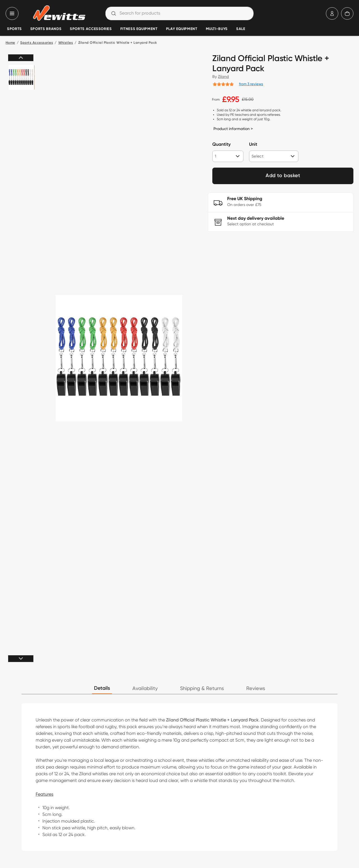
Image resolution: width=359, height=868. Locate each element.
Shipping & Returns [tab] (202, 688)
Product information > (233, 129)
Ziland (223, 77)
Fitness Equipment (139, 29)
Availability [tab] (145, 688)
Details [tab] (102, 688)
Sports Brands (46, 29)
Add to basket (283, 176)
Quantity (221, 145)
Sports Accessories (91, 29)
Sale (241, 29)
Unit (253, 145)
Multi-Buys (217, 29)
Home (10, 43)
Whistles (66, 43)
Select (257, 156)
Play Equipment (182, 29)
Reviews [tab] (256, 688)
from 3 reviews (251, 84)
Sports (14, 29)
